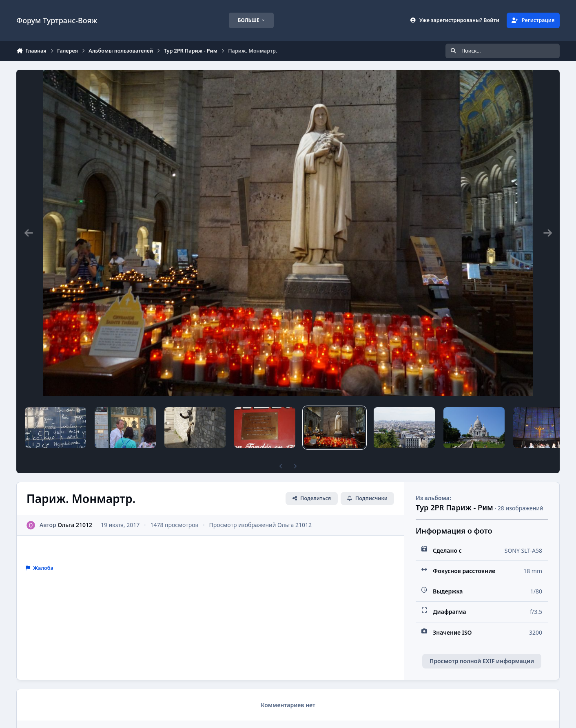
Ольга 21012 (75, 525)
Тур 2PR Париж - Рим (454, 507)
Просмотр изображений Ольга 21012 (260, 525)
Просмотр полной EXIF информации (482, 661)
